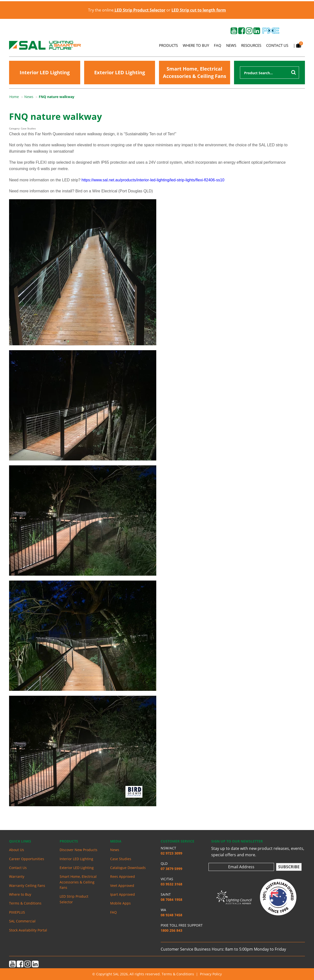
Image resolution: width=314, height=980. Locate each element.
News (231, 45)
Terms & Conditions (25, 903)
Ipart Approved (123, 894)
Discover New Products (78, 850)
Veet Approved (122, 886)
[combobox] (270, 73)
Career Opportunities (27, 859)
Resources (251, 45)
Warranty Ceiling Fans (27, 886)
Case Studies (121, 859)
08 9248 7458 (171, 915)
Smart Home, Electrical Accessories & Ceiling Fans (195, 72)
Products (168, 45)
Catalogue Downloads (128, 868)
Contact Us (277, 45)
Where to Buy (196, 45)
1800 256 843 (171, 930)
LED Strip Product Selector (74, 899)
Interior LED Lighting (45, 72)
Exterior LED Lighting (120, 72)
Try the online (127, 10)
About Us (17, 850)
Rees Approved (123, 876)
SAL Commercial (22, 921)
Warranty (17, 876)
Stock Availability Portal (28, 930)
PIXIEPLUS (17, 912)
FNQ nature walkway (57, 97)
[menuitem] (17, 97)
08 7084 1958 (171, 899)
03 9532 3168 (171, 884)
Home (14, 97)
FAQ (218, 45)
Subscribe (289, 867)
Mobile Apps (120, 903)
